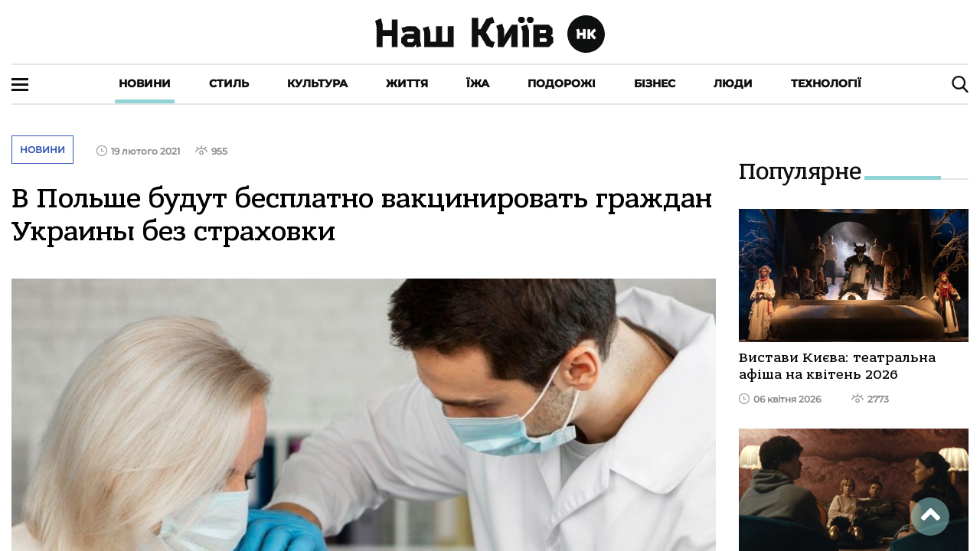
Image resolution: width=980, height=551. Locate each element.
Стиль (229, 83)
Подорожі (562, 83)
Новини (145, 83)
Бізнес (655, 83)
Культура (317, 83)
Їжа (478, 83)
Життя (407, 83)
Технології (826, 83)
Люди (733, 83)
